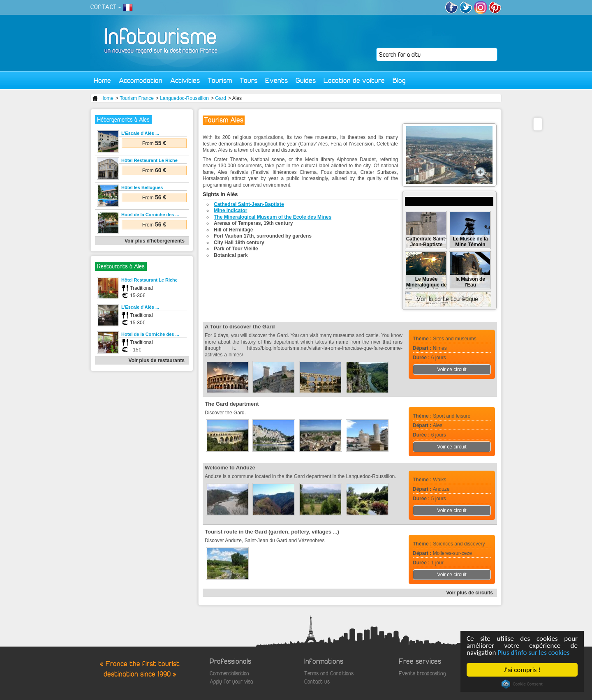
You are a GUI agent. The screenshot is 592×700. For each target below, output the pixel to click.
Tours (249, 80)
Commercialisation (229, 673)
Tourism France (137, 98)
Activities (185, 80)
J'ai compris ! (522, 670)
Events (276, 80)
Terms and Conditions (329, 673)
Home (102, 80)
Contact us (317, 682)
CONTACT (104, 7)
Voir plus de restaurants (157, 360)
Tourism (220, 80)
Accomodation (141, 80)
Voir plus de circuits (469, 593)
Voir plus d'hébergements (155, 241)
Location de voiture (354, 80)
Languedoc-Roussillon (184, 98)
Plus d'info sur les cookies (533, 653)
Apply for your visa (231, 682)
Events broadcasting (422, 673)
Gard (221, 98)
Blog (399, 80)
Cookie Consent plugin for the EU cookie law (522, 684)
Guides (306, 80)
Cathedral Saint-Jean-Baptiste (249, 204)
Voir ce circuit (452, 370)
